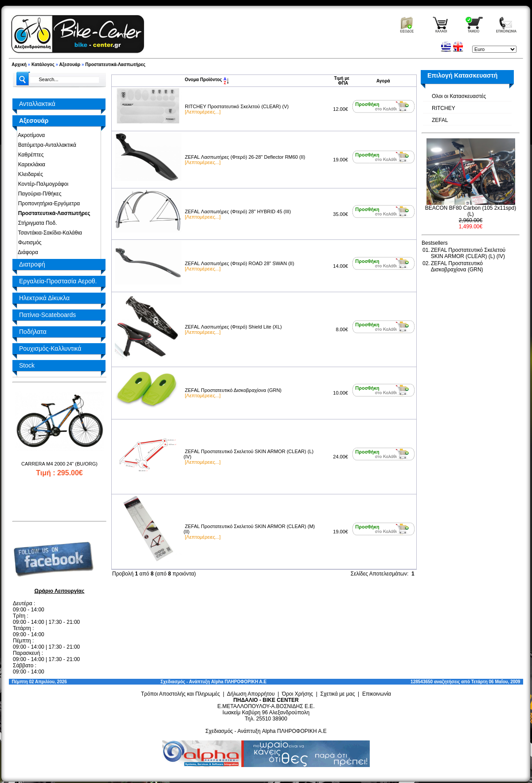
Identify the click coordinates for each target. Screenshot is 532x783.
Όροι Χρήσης (297, 694)
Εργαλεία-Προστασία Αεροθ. (58, 281)
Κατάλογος (43, 65)
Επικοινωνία (377, 694)
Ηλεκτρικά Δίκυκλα (44, 298)
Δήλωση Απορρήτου (251, 694)
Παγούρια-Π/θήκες (38, 194)
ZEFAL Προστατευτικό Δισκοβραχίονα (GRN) (233, 390)
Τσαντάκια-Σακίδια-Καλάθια (49, 233)
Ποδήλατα (33, 332)
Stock (27, 365)
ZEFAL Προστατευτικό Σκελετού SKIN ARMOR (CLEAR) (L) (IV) (468, 253)
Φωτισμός (28, 243)
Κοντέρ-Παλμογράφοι (42, 184)
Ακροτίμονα (30, 135)
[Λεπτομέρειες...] (203, 112)
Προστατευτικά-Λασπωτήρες (115, 65)
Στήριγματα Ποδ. (36, 223)
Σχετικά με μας (338, 694)
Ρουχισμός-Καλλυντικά (50, 348)
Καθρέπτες (29, 155)
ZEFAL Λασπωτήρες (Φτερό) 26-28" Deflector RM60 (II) (245, 157)
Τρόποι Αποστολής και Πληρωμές (180, 694)
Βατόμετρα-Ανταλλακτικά (46, 145)
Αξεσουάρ (70, 65)
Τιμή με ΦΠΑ (342, 81)
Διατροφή (32, 264)
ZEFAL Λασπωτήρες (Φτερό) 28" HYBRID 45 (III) (238, 211)
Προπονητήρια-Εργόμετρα (47, 204)
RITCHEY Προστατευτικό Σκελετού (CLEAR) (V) (237, 106)
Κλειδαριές (29, 174)
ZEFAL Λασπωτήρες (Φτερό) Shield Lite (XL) (233, 327)
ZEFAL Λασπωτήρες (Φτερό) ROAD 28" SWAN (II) (240, 263)
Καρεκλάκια (30, 164)
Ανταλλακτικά (37, 104)
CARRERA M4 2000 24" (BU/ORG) (59, 464)
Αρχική (19, 65)
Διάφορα (27, 252)
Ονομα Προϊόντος (207, 80)
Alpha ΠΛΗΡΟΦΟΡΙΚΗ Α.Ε (239, 682)
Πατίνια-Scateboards (47, 315)
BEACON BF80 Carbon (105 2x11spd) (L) (471, 211)
